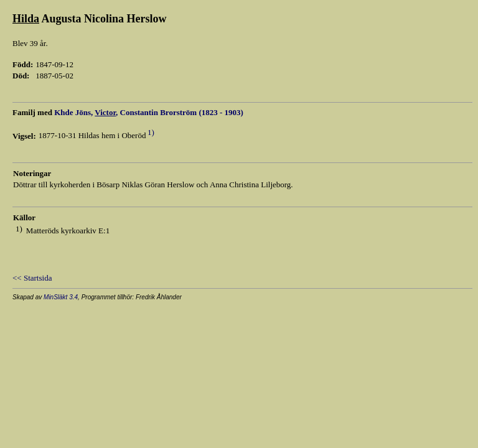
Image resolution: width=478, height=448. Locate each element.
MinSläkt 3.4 (61, 297)
